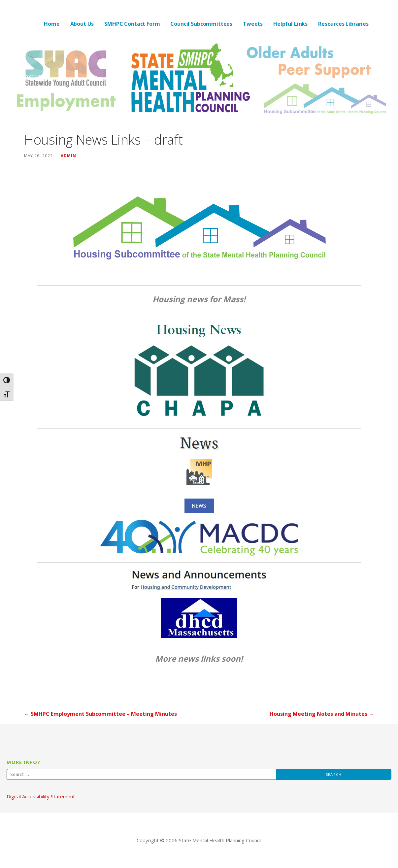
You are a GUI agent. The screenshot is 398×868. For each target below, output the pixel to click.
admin (68, 156)
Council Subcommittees (201, 24)
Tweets (253, 24)
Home (52, 24)
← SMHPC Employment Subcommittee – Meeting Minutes (100, 714)
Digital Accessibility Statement (41, 796)
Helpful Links (290, 24)
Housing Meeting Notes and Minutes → (322, 714)
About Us (82, 24)
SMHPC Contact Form (132, 24)
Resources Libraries (343, 24)
